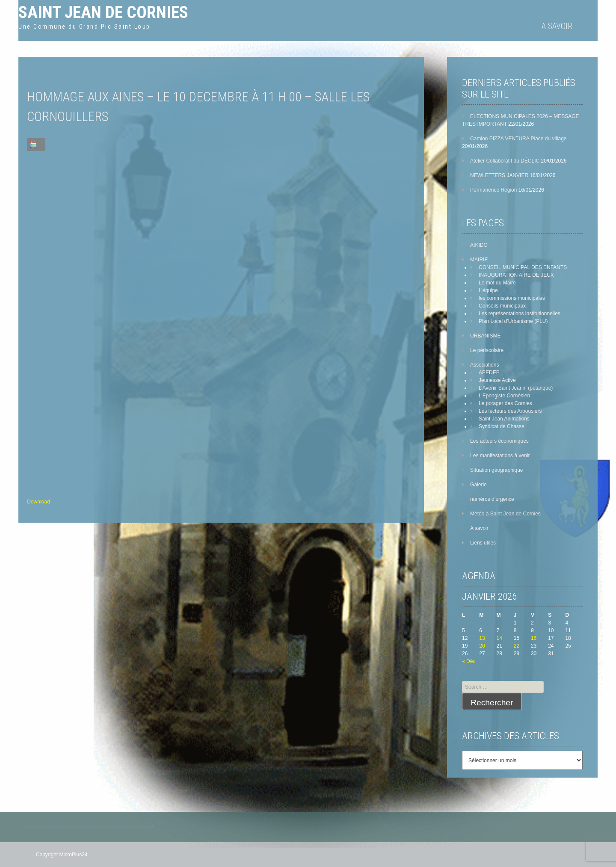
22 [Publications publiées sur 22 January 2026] (517, 646)
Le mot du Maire (497, 283)
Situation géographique (496, 470)
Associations (484, 365)
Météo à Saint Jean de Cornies (505, 514)
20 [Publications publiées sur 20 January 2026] (482, 646)
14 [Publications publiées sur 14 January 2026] (499, 638)
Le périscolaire (487, 350)
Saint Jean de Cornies (103, 12)
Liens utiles (483, 543)
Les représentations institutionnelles (520, 314)
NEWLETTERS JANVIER (499, 175)
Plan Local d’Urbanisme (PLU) (513, 321)
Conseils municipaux (502, 306)
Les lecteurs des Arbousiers (510, 411)
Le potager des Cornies (505, 403)
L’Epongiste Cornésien (504, 396)
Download (38, 502)
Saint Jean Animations (504, 419)
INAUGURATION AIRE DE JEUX (516, 275)
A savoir (557, 26)
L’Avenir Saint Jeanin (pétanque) (516, 388)
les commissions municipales (512, 298)
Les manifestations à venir (500, 456)
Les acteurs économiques (499, 441)
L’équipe (488, 290)
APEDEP (489, 373)
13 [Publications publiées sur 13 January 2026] (482, 638)
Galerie (478, 485)
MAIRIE (479, 260)
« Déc (469, 661)
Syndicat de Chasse (502, 426)
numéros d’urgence (492, 499)
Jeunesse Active (497, 380)
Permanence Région (493, 190)
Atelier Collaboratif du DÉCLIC (505, 161)
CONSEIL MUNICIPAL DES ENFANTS (523, 267)
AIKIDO (479, 245)
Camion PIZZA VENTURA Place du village (518, 139)
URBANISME (485, 336)
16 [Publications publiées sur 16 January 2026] (534, 638)
